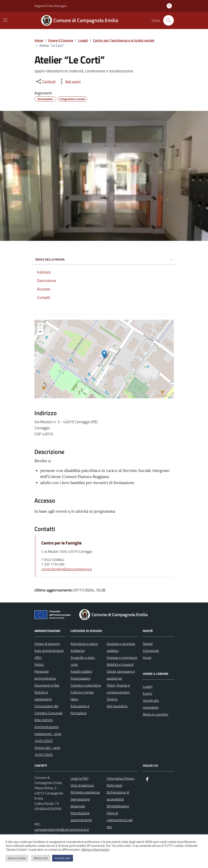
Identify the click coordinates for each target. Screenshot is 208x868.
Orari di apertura (82, 785)
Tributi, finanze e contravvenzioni (118, 689)
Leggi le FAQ (80, 778)
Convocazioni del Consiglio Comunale (48, 709)
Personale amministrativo (45, 675)
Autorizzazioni (81, 678)
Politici (39, 664)
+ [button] (40, 325)
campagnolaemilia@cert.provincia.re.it (62, 829)
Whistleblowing (118, 806)
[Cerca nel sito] (168, 20)
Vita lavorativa (117, 706)
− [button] (40, 332)
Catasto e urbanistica (86, 685)
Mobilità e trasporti (120, 664)
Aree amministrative (49, 651)
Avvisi (147, 657)
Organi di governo (47, 644)
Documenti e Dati (47, 685)
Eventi (148, 693)
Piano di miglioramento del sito (120, 820)
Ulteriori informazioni (95, 850)
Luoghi (148, 687)
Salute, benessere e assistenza (121, 675)
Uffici (38, 657)
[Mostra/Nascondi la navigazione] (5, 20)
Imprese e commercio (122, 657)
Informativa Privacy (121, 778)
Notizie (148, 644)
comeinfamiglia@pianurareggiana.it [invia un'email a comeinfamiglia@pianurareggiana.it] (67, 569)
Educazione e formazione (80, 709)
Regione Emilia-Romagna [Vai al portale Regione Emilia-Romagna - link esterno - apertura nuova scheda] (50, 6)
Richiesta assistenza (85, 792)
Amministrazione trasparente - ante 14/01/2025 (48, 734)
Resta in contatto (156, 714)
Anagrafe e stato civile (83, 661)
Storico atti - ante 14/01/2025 (47, 751)
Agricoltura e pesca (84, 644)
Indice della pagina (104, 259)
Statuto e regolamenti (43, 696)
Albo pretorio (44, 720)
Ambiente (78, 651)
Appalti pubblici (81, 671)
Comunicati (151, 651)
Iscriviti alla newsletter (151, 704)
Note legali (114, 785)
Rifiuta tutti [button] (41, 858)
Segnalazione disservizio (80, 803)
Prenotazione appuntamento (81, 816)
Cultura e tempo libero (82, 696)
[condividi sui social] (45, 81)
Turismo (112, 699)
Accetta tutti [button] (63, 858)
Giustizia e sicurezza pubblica (121, 647)
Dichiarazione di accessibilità (118, 796)
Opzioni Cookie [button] (17, 858)
